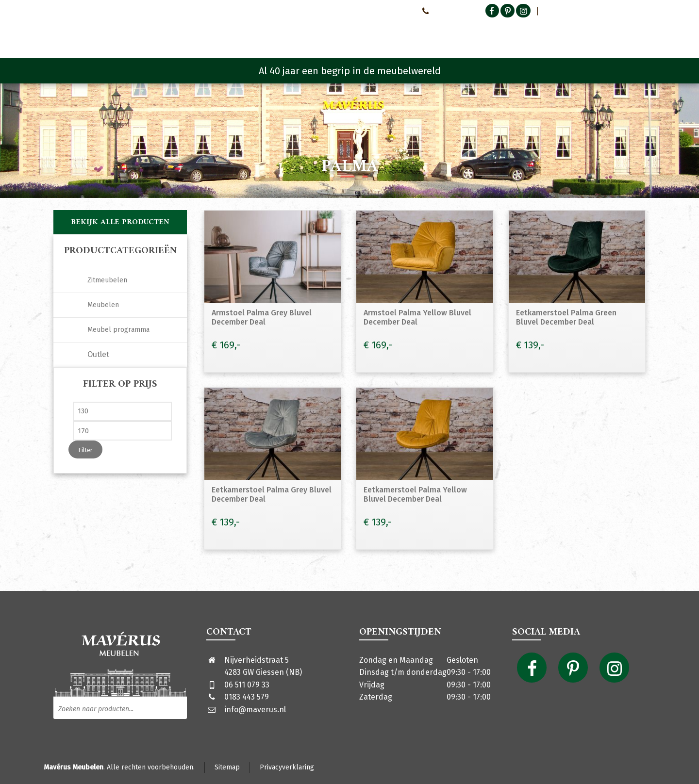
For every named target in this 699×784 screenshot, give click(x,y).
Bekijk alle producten (120, 222)
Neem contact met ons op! (373, 11)
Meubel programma (118, 330)
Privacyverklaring (287, 767)
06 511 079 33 (247, 685)
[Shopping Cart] (639, 34)
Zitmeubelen (107, 280)
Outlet (98, 354)
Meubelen (103, 305)
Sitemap (227, 767)
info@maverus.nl (255, 710)
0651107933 (442, 11)
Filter (85, 450)
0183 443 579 (247, 697)
